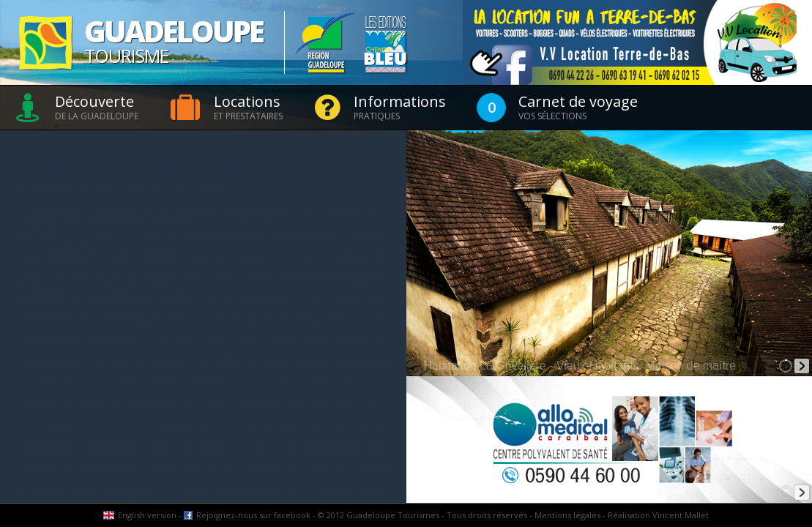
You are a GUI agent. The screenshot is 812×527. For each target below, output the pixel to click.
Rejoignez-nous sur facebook (253, 515)
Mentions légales (567, 515)
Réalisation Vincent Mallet (658, 515)
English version (147, 515)
